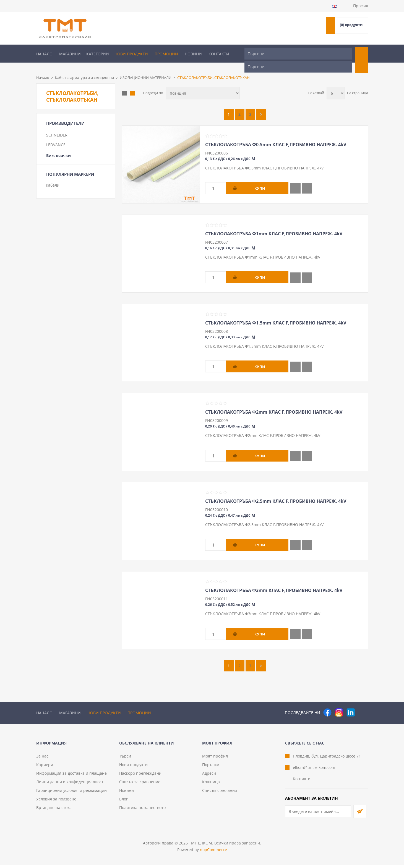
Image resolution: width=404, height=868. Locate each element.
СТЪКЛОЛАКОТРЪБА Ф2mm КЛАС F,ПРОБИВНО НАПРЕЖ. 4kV (274, 403)
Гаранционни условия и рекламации (71, 794)
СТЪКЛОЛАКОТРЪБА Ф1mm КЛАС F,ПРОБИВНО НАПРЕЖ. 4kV (274, 225)
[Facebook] (327, 703)
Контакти (219, 54)
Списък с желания (220, 794)
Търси (125, 759)
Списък (133, 84)
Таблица (124, 84)
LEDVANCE (56, 136)
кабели (53, 176)
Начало (44, 54)
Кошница (211, 785)
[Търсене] (298, 54)
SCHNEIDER (57, 126)
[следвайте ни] (351, 703)
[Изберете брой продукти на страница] (336, 84)
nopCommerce (213, 853)
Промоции (166, 54)
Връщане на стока (54, 811)
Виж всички (58, 146)
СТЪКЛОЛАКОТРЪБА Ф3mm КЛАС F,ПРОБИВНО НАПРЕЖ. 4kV (274, 581)
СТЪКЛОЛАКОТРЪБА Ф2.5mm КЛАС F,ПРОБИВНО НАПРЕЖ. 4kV (276, 492)
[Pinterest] (362, 703)
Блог (123, 802)
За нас (42, 759)
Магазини (70, 54)
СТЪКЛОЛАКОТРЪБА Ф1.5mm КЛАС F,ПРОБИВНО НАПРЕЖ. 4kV (276, 314)
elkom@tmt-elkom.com (314, 771)
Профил (361, 6)
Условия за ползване (56, 802)
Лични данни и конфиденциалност (70, 785)
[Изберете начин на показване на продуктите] (203, 84)
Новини (193, 54)
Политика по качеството (142, 811)
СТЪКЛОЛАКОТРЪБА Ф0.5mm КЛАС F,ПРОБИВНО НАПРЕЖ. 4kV (276, 135)
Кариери (45, 768)
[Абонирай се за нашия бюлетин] (318, 815)
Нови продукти (131, 54)
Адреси (209, 776)
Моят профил (215, 759)
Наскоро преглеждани (140, 776)
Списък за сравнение (140, 785)
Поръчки (211, 768)
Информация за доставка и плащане (71, 776)
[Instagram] (339, 703)
